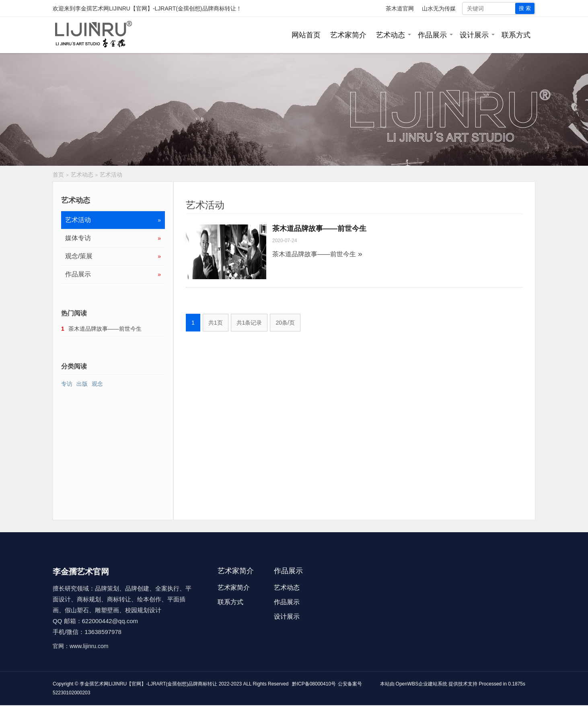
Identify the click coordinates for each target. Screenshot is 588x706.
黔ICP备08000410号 (314, 684)
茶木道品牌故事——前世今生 (319, 228)
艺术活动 (111, 175)
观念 (97, 384)
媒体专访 (113, 238)
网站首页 (306, 35)
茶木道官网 (400, 8)
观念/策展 (113, 256)
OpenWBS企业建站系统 (422, 684)
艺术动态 (391, 35)
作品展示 (432, 35)
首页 (58, 175)
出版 (82, 384)
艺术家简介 (348, 35)
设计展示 (474, 35)
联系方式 (516, 35)
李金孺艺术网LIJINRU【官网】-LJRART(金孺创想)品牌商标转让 (156, 8)
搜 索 (525, 8)
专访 (67, 384)
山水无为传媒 (439, 8)
